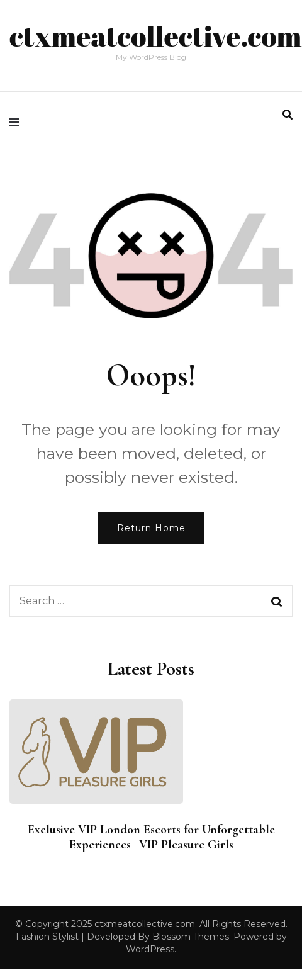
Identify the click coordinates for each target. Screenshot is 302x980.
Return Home (151, 528)
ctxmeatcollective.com (156, 36)
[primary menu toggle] (17, 122)
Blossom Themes (191, 937)
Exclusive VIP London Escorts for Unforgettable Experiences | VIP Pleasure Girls (151, 837)
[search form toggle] (288, 115)
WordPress (150, 949)
